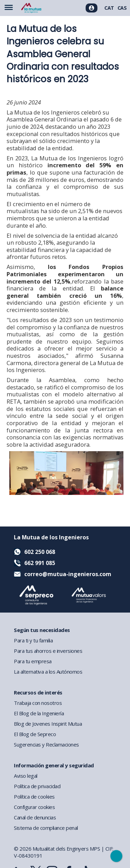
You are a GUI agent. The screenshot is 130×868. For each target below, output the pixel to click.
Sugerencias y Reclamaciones (46, 744)
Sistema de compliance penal (46, 828)
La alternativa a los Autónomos (48, 672)
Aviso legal (26, 776)
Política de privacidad (37, 786)
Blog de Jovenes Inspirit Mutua (48, 724)
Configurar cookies (34, 807)
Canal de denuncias (35, 817)
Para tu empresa (33, 661)
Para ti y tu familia (33, 640)
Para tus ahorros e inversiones (48, 651)
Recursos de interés (38, 692)
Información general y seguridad (54, 765)
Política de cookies (34, 797)
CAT (109, 8)
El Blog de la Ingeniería (39, 713)
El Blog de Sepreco (35, 734)
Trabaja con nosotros (38, 703)
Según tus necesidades (42, 630)
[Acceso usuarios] (92, 8)
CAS (122, 8)
